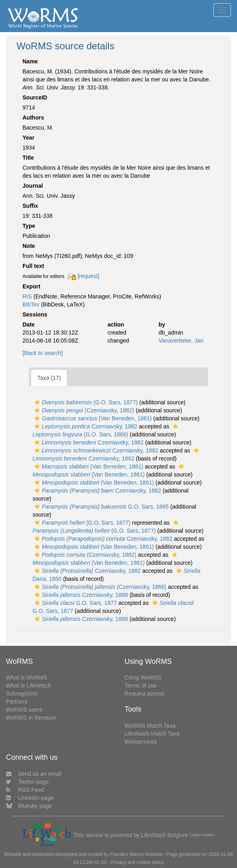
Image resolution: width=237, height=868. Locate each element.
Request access (145, 694)
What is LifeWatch (29, 685)
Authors (33, 118)
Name (30, 61)
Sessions (35, 314)
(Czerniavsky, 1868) (99, 587)
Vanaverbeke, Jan (181, 341)
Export (31, 286)
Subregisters (22, 694)
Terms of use (141, 685)
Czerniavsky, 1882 (85, 426)
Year (29, 138)
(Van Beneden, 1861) (92, 418)
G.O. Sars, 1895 (101, 507)
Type (29, 226)
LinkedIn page (30, 798)
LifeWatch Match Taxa (152, 734)
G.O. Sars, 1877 (75, 603)
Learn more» (202, 835)
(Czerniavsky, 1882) (83, 410)
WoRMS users (24, 710)
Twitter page (27, 782)
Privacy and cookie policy (137, 862)
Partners (17, 702)
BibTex (31, 304)
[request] (88, 276)
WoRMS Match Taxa (150, 726)
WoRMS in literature (31, 718)
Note (29, 246)
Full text (33, 266)
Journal (33, 186)
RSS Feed (25, 790)
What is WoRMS (27, 677)
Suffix (30, 206)
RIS (27, 296)
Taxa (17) (49, 378)
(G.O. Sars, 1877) (85, 402)
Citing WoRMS (143, 677)
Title (28, 158)
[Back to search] (43, 353)
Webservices (141, 742)
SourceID (35, 97)
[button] (37, 402)
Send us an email (34, 774)
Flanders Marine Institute (136, 854)
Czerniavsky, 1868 (80, 595)
